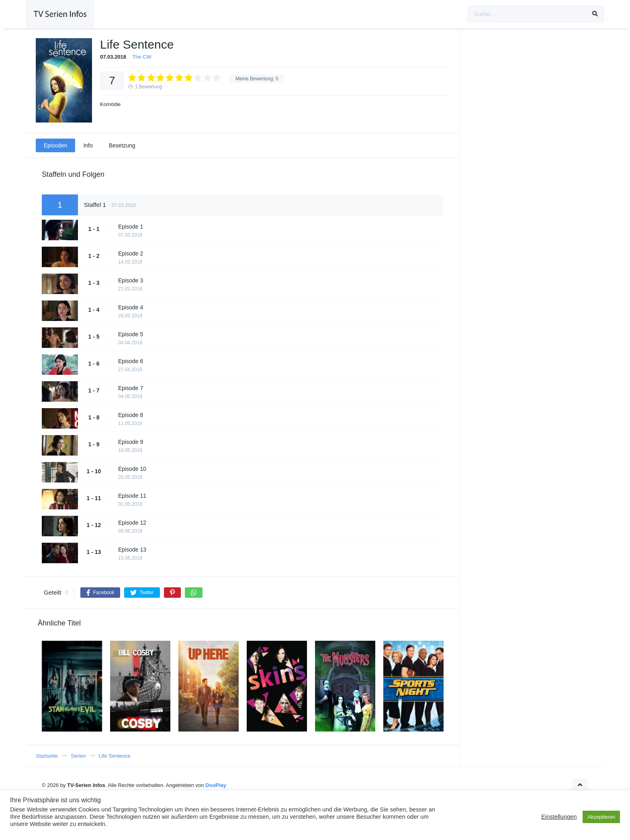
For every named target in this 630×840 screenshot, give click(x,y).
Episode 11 (132, 496)
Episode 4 (131, 307)
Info (88, 145)
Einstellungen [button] (559, 817)
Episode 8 (131, 415)
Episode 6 (131, 361)
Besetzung (122, 145)
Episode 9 (131, 442)
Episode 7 (131, 388)
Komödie (110, 104)
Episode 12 (132, 523)
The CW (142, 57)
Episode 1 (131, 227)
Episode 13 (132, 550)
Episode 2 (131, 253)
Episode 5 (131, 334)
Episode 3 (131, 280)
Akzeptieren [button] (601, 817)
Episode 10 (132, 469)
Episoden (55, 145)
